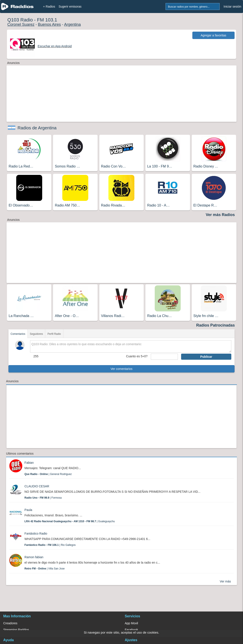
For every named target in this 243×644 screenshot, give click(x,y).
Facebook (131, 630)
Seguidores (36, 334)
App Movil (131, 623)
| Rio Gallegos (50, 545)
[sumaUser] (164, 357)
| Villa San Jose (45, 569)
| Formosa (43, 498)
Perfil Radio (54, 334)
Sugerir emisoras (70, 7)
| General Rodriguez (48, 474)
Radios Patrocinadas (216, 325)
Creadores (10, 623)
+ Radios (49, 7)
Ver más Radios (220, 215)
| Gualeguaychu (70, 521)
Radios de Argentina (37, 128)
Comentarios (18, 334)
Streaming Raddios (16, 630)
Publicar (206, 357)
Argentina (72, 24)
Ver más (225, 581)
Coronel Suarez (21, 24)
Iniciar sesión (232, 7)
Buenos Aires (49, 24)
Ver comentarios (121, 369)
